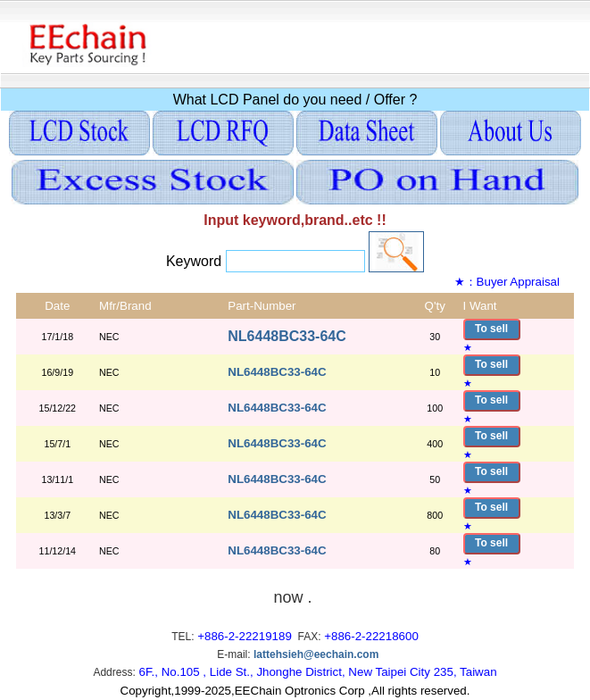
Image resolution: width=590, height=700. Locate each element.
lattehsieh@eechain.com (316, 654)
